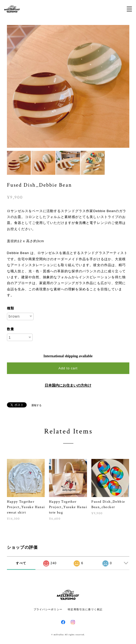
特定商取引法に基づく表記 (85, 609)
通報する (36, 405)
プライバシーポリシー (48, 609)
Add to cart (68, 368)
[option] (68, 86)
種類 (11, 308)
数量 (11, 329)
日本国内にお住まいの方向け (68, 385)
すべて (21, 563)
